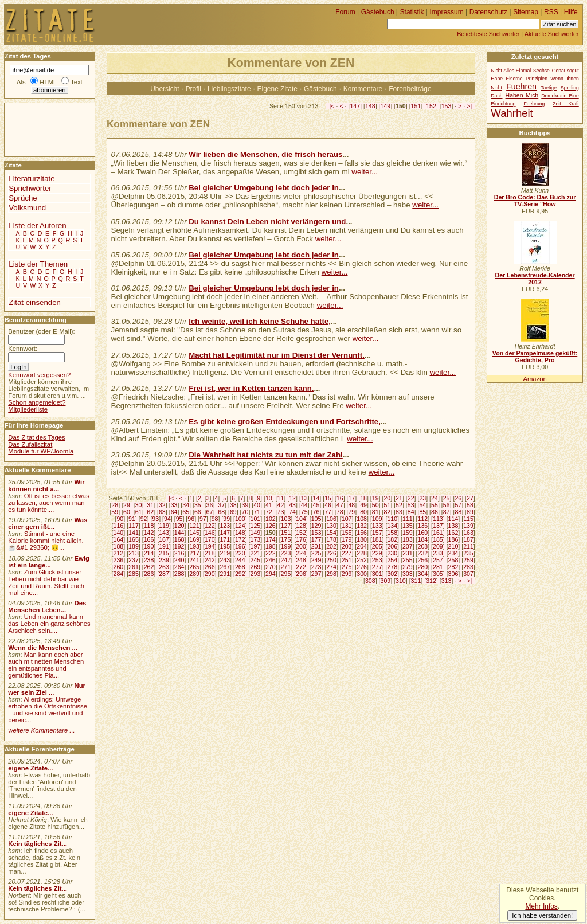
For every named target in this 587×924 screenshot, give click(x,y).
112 (423, 519)
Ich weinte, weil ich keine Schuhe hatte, (260, 321)
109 (377, 519)
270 (271, 567)
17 (351, 498)
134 (392, 526)
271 (286, 567)
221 (255, 553)
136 (423, 526)
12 (292, 498)
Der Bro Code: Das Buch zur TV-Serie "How (535, 201)
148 (370, 106)
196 (240, 546)
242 (210, 560)
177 (316, 539)
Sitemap (526, 12)
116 (119, 526)
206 (392, 546)
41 (269, 505)
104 (301, 519)
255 (408, 560)
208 (423, 546)
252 (362, 560)
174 (271, 539)
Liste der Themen (38, 264)
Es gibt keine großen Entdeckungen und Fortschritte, (285, 422)
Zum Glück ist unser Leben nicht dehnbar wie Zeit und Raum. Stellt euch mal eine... (46, 582)
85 (422, 512)
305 (438, 574)
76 (316, 512)
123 (225, 526)
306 (453, 574)
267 (225, 567)
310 (401, 581)
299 (347, 574)
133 (377, 526)
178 (331, 539)
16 (340, 498)
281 (438, 567)
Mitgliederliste (28, 409)
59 (115, 512)
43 (292, 505)
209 (438, 546)
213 (134, 553)
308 (370, 581)
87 (447, 512)
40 (257, 505)
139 (468, 526)
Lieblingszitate (229, 89)
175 (286, 539)
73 (281, 512)
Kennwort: (23, 349)
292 (240, 574)
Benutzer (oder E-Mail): (41, 331)
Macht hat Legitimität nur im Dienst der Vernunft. (277, 355)
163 (468, 533)
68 (221, 512)
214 (149, 553)
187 (468, 539)
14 (316, 498)
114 (453, 519)
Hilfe (571, 12)
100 (240, 519)
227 (347, 553)
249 (316, 560)
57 (458, 505)
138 (453, 526)
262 (149, 567)
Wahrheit (512, 113)
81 (375, 512)
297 (316, 574)
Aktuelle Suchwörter (551, 34)
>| (469, 106)
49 (363, 505)
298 (331, 574)
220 (240, 553)
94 (167, 519)
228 (362, 553)
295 (286, 574)
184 (423, 539)
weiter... (365, 172)
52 (399, 505)
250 (331, 560)
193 (194, 546)
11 (281, 498)
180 (362, 539)
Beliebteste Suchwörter (488, 34)
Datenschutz (488, 12)
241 (194, 560)
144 (179, 533)
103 (286, 519)
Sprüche (23, 198)
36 (210, 505)
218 (210, 553)
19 (375, 498)
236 (119, 560)
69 (233, 512)
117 (134, 526)
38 (233, 505)
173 (255, 539)
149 (386, 106)
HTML (48, 82)
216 (179, 553)
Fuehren (521, 87)
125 (255, 526)
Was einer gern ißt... (48, 523)
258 (453, 560)
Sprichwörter (30, 188)
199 (286, 546)
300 (362, 574)
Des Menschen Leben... (47, 606)
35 (198, 505)
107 (347, 519)
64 (174, 512)
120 (179, 526)
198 (271, 546)
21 (399, 498)
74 (292, 512)
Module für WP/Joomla (41, 451)
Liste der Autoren (37, 226)
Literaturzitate (32, 179)
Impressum (447, 12)
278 (392, 567)
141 (134, 533)
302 (392, 574)
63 (162, 512)
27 (470, 498)
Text (77, 82)
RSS (551, 12)
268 (240, 567)
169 (194, 539)
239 (164, 560)
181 (377, 539)
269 (255, 567)
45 (316, 505)
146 (210, 533)
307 (468, 574)
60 (127, 512)
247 (286, 560)
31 (150, 505)
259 (468, 560)
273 (316, 567)
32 (162, 505)
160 (423, 533)
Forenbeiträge (410, 89)
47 (340, 505)
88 (458, 512)
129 (316, 526)
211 (468, 546)
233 (438, 553)
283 (468, 567)
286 (149, 574)
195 (225, 546)
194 (210, 546)
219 (225, 553)
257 (438, 560)
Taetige (549, 88)
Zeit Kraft (566, 104)
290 (210, 574)
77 (328, 512)
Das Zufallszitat (30, 444)
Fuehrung (534, 104)
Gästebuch (320, 89)
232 (423, 553)
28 (115, 505)
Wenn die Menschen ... (43, 648)
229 (377, 553)
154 (331, 533)
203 (347, 546)
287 (164, 574)
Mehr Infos (541, 906)
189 (134, 546)
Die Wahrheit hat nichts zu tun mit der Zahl (266, 455)
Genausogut (566, 71)
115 (468, 519)
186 (453, 539)
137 (438, 526)
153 (447, 106)
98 (215, 519)
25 (447, 498)
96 (191, 519)
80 (363, 512)
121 (194, 526)
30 (139, 505)
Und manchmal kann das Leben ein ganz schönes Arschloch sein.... (49, 624)
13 (304, 498)
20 (387, 498)
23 (422, 498)
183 (408, 539)
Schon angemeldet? (37, 402)
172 (240, 539)
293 (255, 574)
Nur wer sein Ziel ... (47, 689)
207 (408, 546)
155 (347, 533)
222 (271, 553)
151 (416, 106)
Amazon (535, 379)
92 (144, 519)
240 (179, 560)
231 (408, 553)
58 (470, 505)
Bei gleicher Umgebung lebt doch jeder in (264, 188)
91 (132, 519)
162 (453, 533)
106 (331, 519)
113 (438, 519)
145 (194, 533)
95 (179, 519)
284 (119, 574)
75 (304, 512)
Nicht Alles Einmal (511, 71)
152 (431, 106)
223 (286, 553)
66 (198, 512)
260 (119, 567)
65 (186, 512)
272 (301, 567)
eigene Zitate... (30, 768)
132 (362, 526)
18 (363, 498)
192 (179, 546)
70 (245, 512)
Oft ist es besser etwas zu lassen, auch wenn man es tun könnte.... (49, 503)
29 (127, 505)
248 (301, 560)
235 (468, 553)
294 (271, 574)
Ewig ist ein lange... (49, 562)
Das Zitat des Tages (36, 437)
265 (194, 567)
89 (470, 512)
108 (362, 519)
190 (149, 546)
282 (453, 567)
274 (331, 567)
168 (179, 539)
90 (120, 519)
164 (119, 539)
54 (422, 505)
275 (347, 567)
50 (375, 505)
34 (186, 505)
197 (255, 546)
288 (179, 574)
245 (255, 560)
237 (134, 560)
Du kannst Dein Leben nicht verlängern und (267, 222)
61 (139, 512)
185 (438, 539)
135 (408, 526)
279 (408, 567)
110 (392, 519)
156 (362, 533)
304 (423, 574)
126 (271, 526)
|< (332, 106)
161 (438, 533)
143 (164, 533)
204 (362, 546)
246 (271, 560)
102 (271, 519)
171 (225, 539)
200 (301, 546)
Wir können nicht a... (46, 486)
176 (301, 539)
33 (174, 505)
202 (331, 546)
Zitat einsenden (35, 302)
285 (134, 574)
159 (408, 533)
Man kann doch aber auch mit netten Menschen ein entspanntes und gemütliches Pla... (46, 665)
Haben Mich (522, 95)
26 (458, 498)
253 (377, 560)
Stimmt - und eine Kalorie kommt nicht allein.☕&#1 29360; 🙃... (46, 541)
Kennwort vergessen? (39, 375)
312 (431, 581)
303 (408, 574)
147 (355, 106)
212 (119, 553)
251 (347, 560)
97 (203, 519)
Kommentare (363, 89)
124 (240, 526)
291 (225, 574)
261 (134, 567)
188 (119, 546)
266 (210, 567)
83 (399, 512)
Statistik (412, 12)
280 (423, 567)
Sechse (541, 71)
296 (301, 574)
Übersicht (165, 89)
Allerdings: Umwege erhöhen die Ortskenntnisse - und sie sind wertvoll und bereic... (48, 710)
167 (164, 539)
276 (362, 567)
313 (447, 581)
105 (316, 519)
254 (392, 560)
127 (286, 526)
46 (328, 505)
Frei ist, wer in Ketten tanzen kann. (251, 388)
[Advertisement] (39, 129)
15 (328, 498)
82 (387, 512)
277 (377, 567)
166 (149, 539)
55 (435, 505)
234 (453, 553)
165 (134, 539)
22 (411, 498)
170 (210, 539)
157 (377, 533)
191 (164, 546)
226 (331, 553)
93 (155, 519)
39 (245, 505)
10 (269, 498)
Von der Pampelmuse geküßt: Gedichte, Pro (535, 357)
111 (408, 519)
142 (149, 533)
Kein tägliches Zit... (38, 844)
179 (347, 539)
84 (411, 512)
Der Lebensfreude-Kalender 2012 (535, 279)
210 (453, 546)
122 (210, 526)
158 (392, 533)
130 (331, 526)
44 (304, 505)
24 (435, 498)
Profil (193, 89)
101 (255, 519)
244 (240, 560)
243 (225, 560)
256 (423, 560)
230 (392, 553)
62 (150, 512)
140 (119, 533)
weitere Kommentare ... (41, 730)
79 (351, 512)
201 (316, 546)
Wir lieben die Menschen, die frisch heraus (265, 154)
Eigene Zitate (277, 89)
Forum (345, 12)
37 (221, 505)
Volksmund (27, 208)
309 (386, 581)
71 (257, 512)
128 (301, 526)
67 (210, 512)
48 (351, 505)
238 (149, 560)
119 (164, 526)
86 (435, 512)
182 (392, 539)
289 (194, 574)
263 (164, 567)
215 (164, 553)
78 (340, 512)
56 (447, 505)
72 (269, 512)
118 (149, 526)
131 (347, 526)
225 (316, 553)
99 (226, 519)
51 (387, 505)
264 (179, 567)
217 (194, 553)
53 (411, 505)
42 (281, 505)
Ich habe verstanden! (542, 915)
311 (416, 581)
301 (377, 574)
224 (301, 553)
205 (377, 546)
